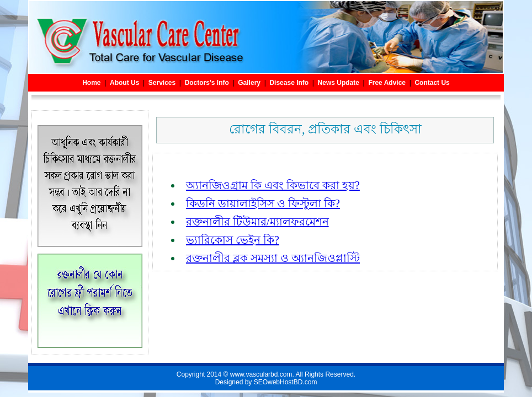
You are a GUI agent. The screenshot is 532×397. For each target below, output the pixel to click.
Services (162, 83)
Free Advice (387, 83)
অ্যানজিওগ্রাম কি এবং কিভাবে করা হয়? (273, 185)
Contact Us (432, 83)
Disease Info (289, 83)
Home (91, 83)
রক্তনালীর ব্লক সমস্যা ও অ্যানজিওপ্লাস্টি (273, 258)
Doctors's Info (207, 83)
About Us (124, 83)
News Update (339, 83)
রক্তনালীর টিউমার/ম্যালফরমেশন (257, 222)
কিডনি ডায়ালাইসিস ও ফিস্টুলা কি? (263, 203)
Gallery (249, 83)
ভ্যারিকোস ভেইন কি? (233, 240)
